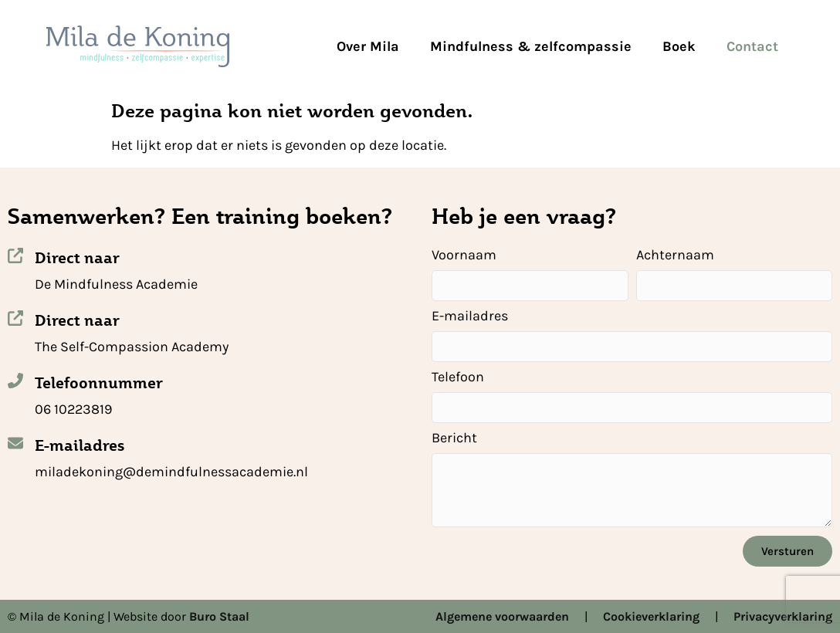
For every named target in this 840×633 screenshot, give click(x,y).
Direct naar (77, 258)
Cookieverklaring (651, 616)
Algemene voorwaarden (502, 616)
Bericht (454, 438)
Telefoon (458, 377)
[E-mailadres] (15, 443)
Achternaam (675, 256)
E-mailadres (80, 445)
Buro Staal (219, 616)
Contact (752, 46)
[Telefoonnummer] (15, 381)
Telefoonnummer (99, 383)
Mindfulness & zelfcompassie (531, 46)
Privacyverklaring (783, 616)
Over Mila (368, 46)
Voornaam (464, 256)
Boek (679, 46)
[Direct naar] (15, 256)
